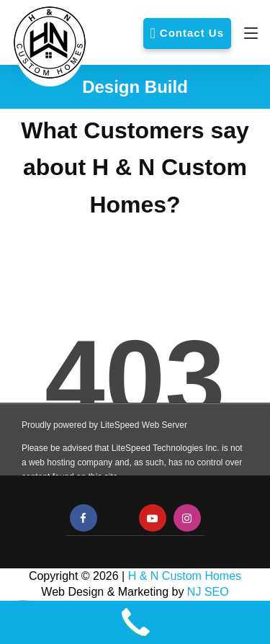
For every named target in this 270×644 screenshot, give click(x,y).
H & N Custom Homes (185, 576)
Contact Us (192, 33)
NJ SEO (208, 592)
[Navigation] (247, 33)
